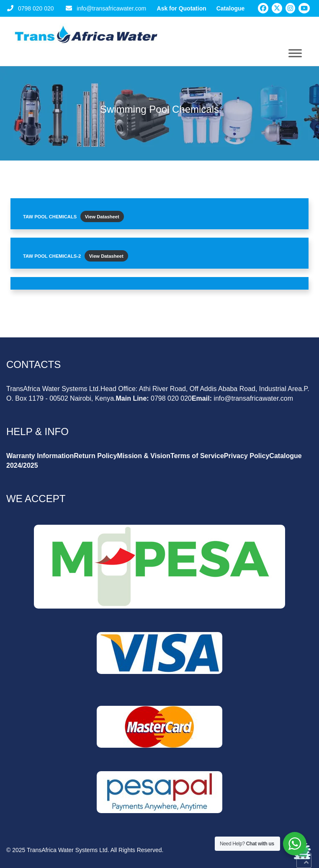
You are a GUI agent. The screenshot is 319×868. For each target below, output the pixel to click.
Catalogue (231, 8)
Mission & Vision (144, 456)
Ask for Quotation (182, 8)
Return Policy (95, 456)
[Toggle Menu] (295, 53)
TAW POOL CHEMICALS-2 (52, 256)
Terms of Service (197, 456)
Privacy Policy (247, 456)
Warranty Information (40, 456)
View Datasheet (102, 217)
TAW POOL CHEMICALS (50, 217)
